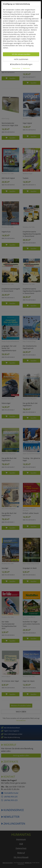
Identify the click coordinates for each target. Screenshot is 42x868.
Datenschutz (16, 68)
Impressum (26, 68)
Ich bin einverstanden (21, 54)
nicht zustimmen (22, 59)
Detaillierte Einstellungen (21, 64)
